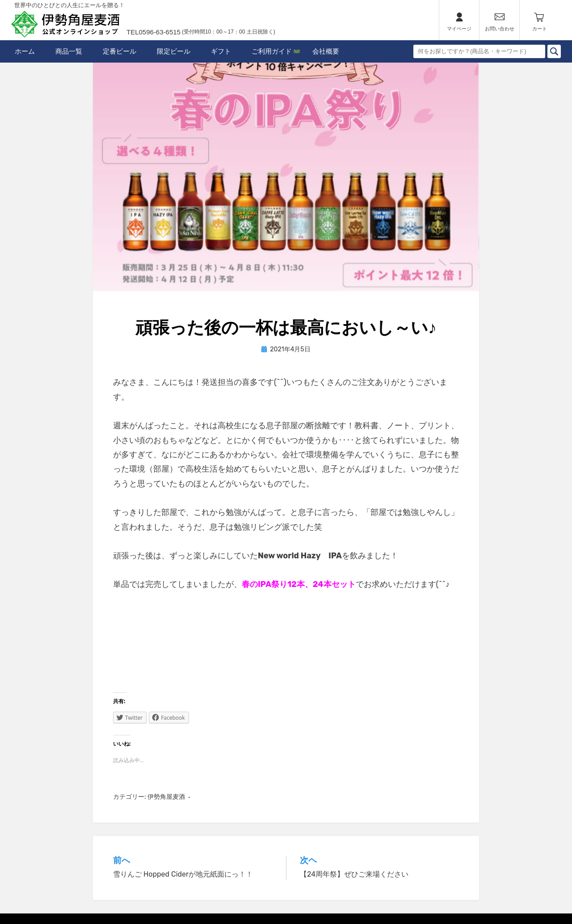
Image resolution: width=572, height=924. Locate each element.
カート (540, 29)
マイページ (459, 29)
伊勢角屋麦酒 (166, 797)
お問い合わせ (500, 29)
